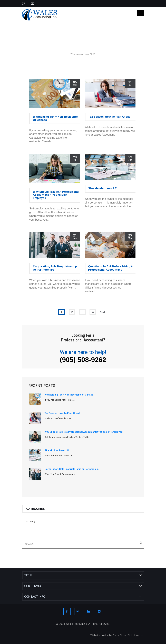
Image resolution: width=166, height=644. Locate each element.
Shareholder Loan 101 (103, 188)
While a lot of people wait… (58, 418)
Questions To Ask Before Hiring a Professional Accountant (110, 268)
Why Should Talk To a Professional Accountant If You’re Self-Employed (56, 195)
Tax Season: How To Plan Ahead (109, 117)
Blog (33, 522)
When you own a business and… (61, 474)
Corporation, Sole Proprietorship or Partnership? (55, 268)
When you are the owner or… (59, 455)
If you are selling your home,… (60, 400)
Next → (104, 312)
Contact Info (35, 597)
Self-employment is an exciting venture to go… (68, 437)
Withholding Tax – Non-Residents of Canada (55, 118)
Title (28, 575)
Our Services (34, 586)
